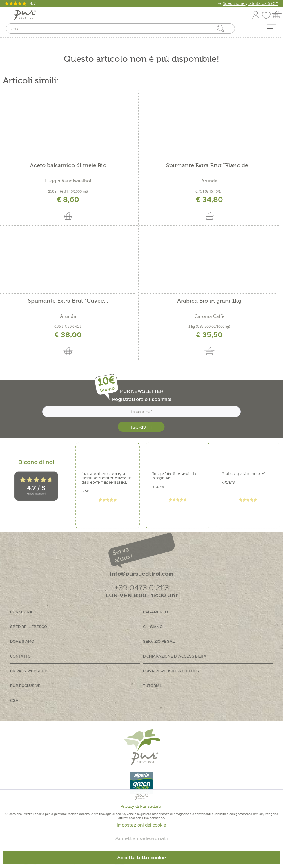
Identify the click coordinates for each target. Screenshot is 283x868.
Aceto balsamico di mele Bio (68, 166)
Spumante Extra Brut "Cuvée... (68, 301)
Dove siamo (22, 641)
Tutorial (152, 685)
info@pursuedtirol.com (142, 573)
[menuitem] (273, 30)
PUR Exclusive (25, 685)
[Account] (256, 14)
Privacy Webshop (29, 671)
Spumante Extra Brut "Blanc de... (209, 166)
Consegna (21, 612)
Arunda (209, 181)
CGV (14, 700)
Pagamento (155, 612)
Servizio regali (159, 641)
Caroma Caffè (209, 316)
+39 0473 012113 (142, 587)
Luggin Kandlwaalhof (68, 181)
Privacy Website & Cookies (171, 671)
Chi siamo (153, 626)
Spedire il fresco (29, 626)
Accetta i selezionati (141, 838)
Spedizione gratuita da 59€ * (251, 3)
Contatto (20, 656)
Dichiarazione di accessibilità (175, 656)
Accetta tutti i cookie (141, 858)
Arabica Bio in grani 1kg (209, 301)
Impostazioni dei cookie (141, 825)
